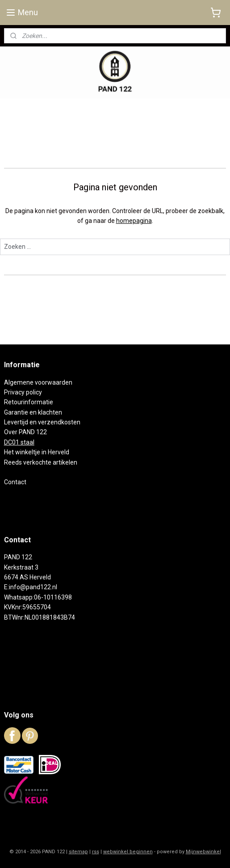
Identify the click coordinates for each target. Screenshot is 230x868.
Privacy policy (23, 392)
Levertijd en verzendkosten (42, 422)
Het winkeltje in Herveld (37, 452)
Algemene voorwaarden (38, 382)
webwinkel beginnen (128, 852)
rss (96, 852)
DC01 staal (19, 442)
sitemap (78, 852)
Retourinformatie (29, 402)
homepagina (134, 221)
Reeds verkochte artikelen (41, 462)
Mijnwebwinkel (203, 852)
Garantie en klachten (33, 412)
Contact (15, 482)
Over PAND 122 (25, 432)
